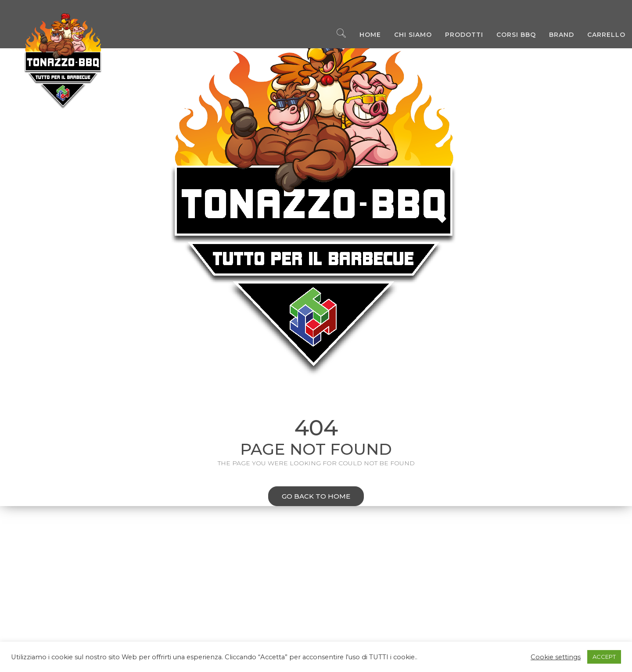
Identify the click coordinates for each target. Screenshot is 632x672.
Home (364, 35)
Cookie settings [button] (556, 657)
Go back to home (309, 497)
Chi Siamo (406, 35)
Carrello (600, 35)
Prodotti (458, 35)
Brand (555, 35)
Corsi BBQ (510, 35)
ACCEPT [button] (604, 657)
